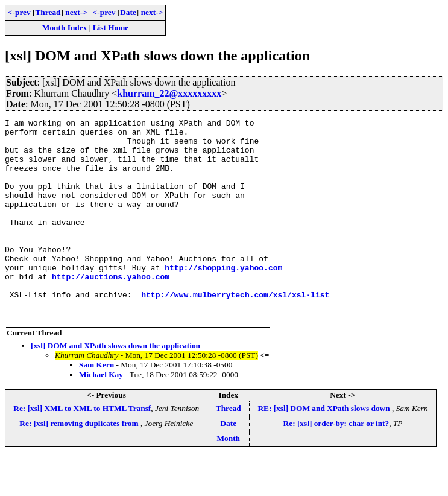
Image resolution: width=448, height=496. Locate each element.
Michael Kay (101, 414)
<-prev (19, 12)
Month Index (65, 27)
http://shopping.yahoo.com (223, 298)
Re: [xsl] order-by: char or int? (336, 463)
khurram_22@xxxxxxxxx (169, 93)
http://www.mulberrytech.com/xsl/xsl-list (235, 331)
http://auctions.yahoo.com (111, 309)
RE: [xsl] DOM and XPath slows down (325, 448)
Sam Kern (96, 405)
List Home (111, 27)
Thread (48, 12)
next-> (76, 12)
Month (229, 478)
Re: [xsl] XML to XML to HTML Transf (82, 448)
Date (128, 12)
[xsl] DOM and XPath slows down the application (115, 385)
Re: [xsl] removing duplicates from (80, 463)
